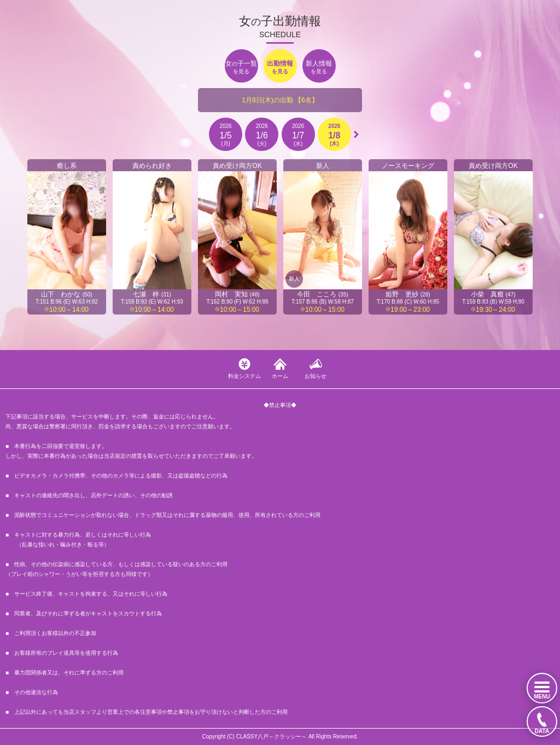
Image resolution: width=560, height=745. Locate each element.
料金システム (244, 376)
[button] (356, 135)
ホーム (280, 376)
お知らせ (316, 376)
